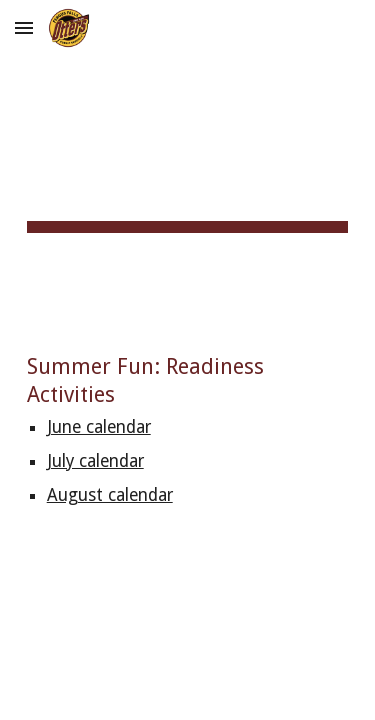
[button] (24, 27)
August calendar (110, 495)
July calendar (95, 461)
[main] (188, 160)
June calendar (99, 427)
